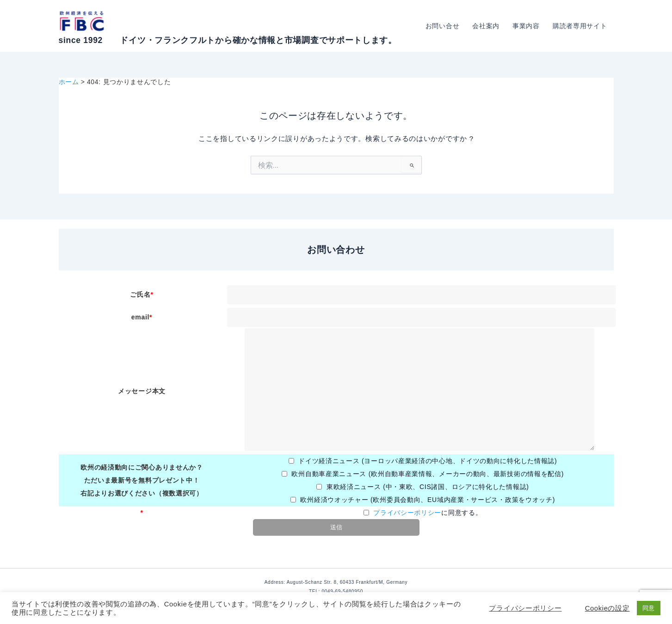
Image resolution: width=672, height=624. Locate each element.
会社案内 (486, 26)
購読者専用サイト (580, 26)
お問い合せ (443, 26)
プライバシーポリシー (407, 513)
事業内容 (526, 26)
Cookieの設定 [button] (607, 608)
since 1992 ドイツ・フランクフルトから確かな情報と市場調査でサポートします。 (228, 40)
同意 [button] (649, 608)
